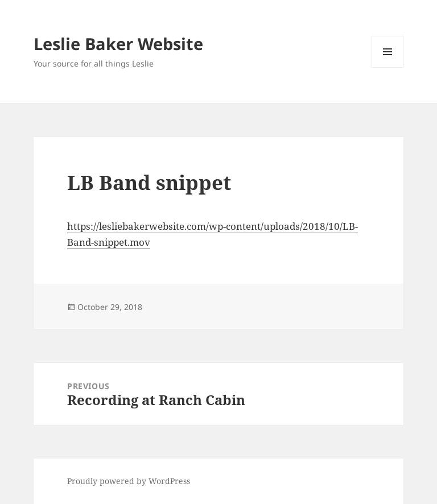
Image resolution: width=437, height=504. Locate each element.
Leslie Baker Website (118, 44)
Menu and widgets (388, 67)
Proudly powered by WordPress (129, 481)
